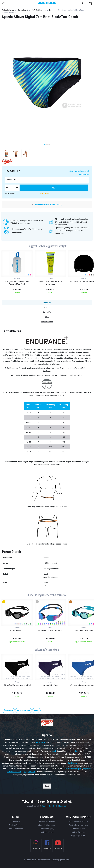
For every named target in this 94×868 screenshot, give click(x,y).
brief (77, 751)
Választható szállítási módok (79, 171)
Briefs (52, 10)
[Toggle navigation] (3, 3)
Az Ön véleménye (16, 829)
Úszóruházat (23, 10)
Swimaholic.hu (8, 10)
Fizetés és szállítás (47, 822)
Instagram (63, 806)
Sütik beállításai (47, 832)
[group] (17, 273)
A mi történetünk (16, 825)
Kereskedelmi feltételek (78, 822)
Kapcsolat (16, 822)
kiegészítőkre (30, 772)
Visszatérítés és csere (47, 825)
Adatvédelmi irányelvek (78, 825)
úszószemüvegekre (74, 769)
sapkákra (87, 769)
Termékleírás (47, 303)
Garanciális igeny (47, 829)
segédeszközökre (14, 772)
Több (47, 786)
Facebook (53, 806)
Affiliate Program (78, 832)
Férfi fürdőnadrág (38, 10)
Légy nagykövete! (78, 836)
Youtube (45, 806)
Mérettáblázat (84, 175)
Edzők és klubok (78, 829)
